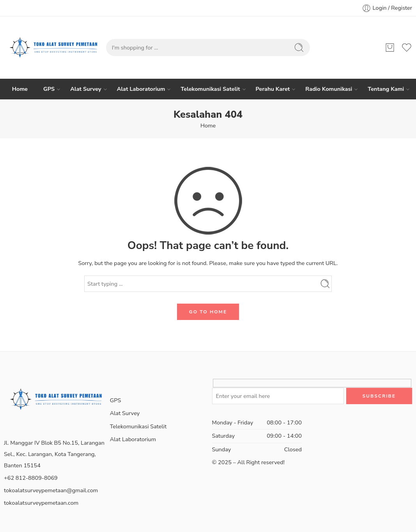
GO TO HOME (208, 312)
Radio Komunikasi (329, 89)
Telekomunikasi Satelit (210, 89)
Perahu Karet (273, 89)
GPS (49, 89)
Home (20, 89)
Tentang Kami (386, 89)
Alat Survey (86, 89)
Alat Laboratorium (141, 89)
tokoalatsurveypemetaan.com (41, 503)
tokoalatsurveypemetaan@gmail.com (51, 490)
